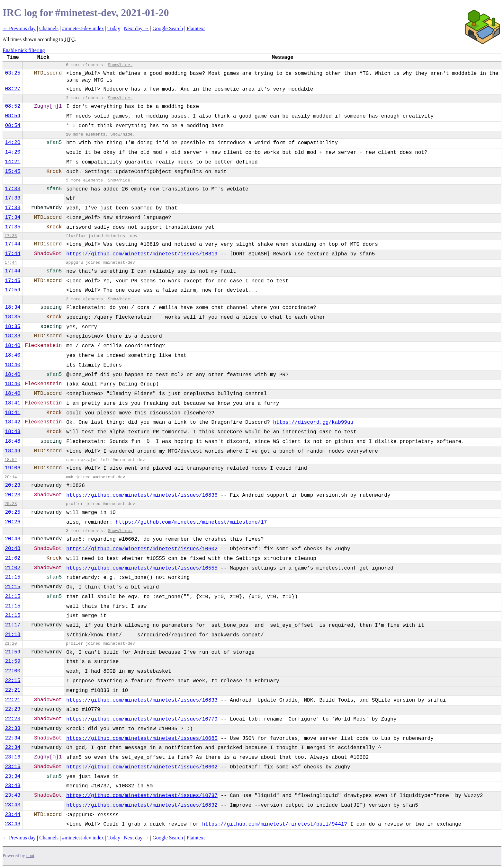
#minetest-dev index (83, 28)
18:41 (13, 403)
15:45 (13, 172)
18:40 (13, 346)
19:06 (13, 468)
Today (114, 28)
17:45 (13, 281)
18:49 (13, 451)
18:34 (13, 307)
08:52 (13, 106)
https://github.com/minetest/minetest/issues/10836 (142, 495)
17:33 (13, 189)
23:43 (13, 786)
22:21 (13, 690)
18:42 (13, 422)
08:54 (13, 116)
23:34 (13, 776)
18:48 (13, 441)
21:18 (13, 635)
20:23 (13, 485)
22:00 (13, 671)
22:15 (13, 681)
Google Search (168, 28)
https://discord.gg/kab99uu (313, 422)
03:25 (13, 73)
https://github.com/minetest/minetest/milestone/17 (191, 522)
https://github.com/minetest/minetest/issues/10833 (142, 700)
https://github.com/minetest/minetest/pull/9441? (275, 824)
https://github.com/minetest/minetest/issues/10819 (142, 254)
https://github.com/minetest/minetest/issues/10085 (142, 739)
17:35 (13, 227)
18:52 (11, 460)
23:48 (13, 824)
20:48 (13, 539)
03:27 (13, 89)
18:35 (13, 317)
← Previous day (19, 28)
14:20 (13, 143)
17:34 (13, 217)
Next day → (136, 28)
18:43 (13, 432)
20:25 (13, 512)
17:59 (13, 290)
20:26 (13, 522)
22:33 (13, 729)
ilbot (30, 856)
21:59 (13, 652)
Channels (49, 28)
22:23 (13, 709)
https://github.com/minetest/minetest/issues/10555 (142, 568)
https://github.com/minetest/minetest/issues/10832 (142, 805)
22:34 (13, 738)
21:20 (11, 644)
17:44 (13, 244)
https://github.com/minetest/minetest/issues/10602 (142, 549)
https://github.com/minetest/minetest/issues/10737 (142, 796)
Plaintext (196, 28)
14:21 (13, 162)
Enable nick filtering (24, 50)
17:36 (11, 236)
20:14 (11, 477)
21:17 (13, 625)
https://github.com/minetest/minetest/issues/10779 (142, 719)
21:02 (13, 558)
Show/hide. (120, 65)
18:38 (13, 336)
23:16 (13, 757)
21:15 (13, 577)
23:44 (13, 815)
